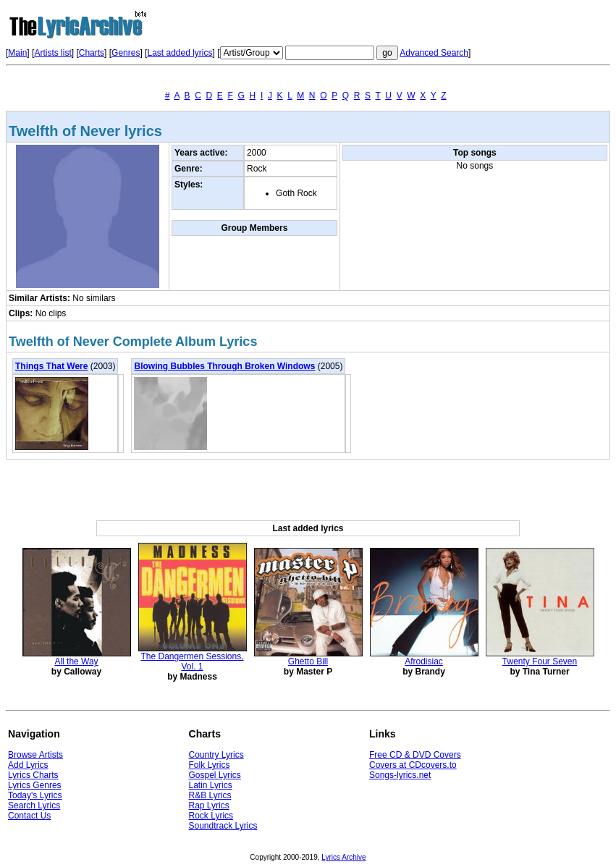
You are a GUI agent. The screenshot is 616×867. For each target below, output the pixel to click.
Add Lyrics (28, 765)
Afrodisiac (424, 661)
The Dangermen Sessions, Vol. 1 (192, 661)
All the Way (76, 661)
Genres (126, 53)
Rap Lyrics (209, 805)
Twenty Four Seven (540, 661)
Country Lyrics (216, 755)
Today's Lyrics (35, 795)
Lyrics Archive (343, 857)
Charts (92, 53)
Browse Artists (35, 755)
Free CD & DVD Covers (415, 755)
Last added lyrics (180, 53)
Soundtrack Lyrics (223, 826)
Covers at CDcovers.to (413, 765)
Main (17, 53)
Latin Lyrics (211, 785)
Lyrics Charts (33, 775)
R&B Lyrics (210, 795)
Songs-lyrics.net (400, 775)
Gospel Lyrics (215, 775)
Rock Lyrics (211, 816)
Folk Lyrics (210, 765)
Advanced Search (434, 53)
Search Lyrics (34, 805)
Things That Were (51, 366)
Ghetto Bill (308, 661)
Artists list (52, 53)
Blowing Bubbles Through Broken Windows (224, 366)
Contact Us (29, 816)
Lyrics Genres (35, 785)
